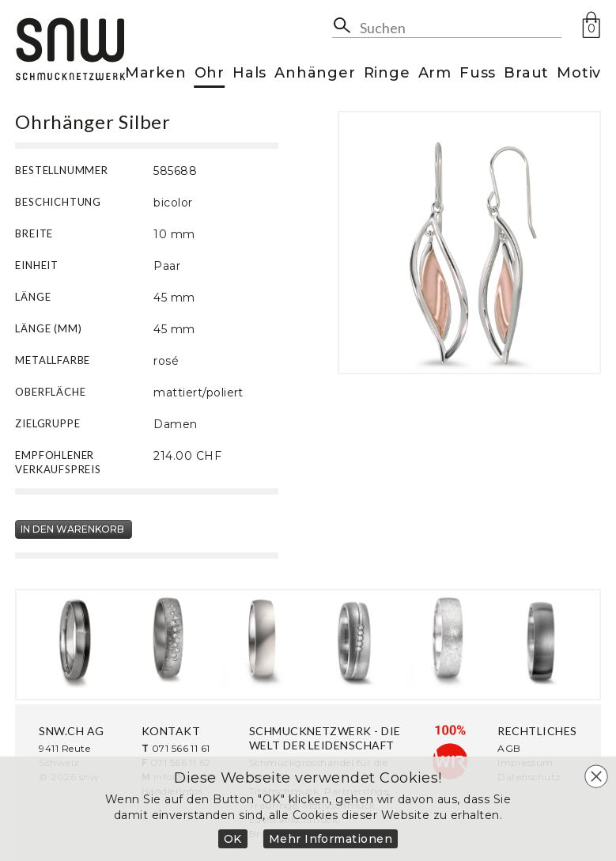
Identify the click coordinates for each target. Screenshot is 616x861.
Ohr (210, 74)
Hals (249, 74)
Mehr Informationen (331, 839)
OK (233, 839)
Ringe (387, 74)
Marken (156, 74)
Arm (435, 74)
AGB (509, 748)
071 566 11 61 (181, 748)
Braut (526, 74)
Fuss (478, 74)
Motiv (579, 74)
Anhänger (315, 74)
